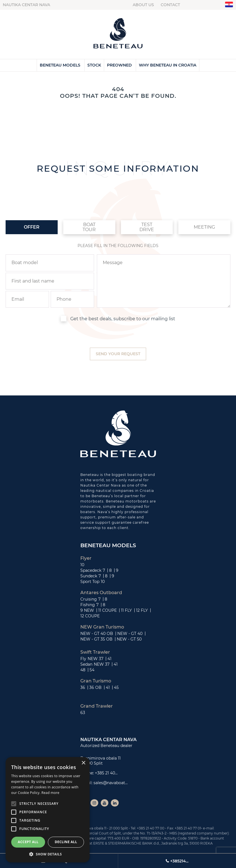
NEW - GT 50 (129, 639)
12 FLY (142, 610)
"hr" (229, 5)
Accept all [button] (28, 842)
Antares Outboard (101, 593)
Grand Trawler (97, 706)
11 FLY (126, 610)
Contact (170, 5)
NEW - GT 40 (130, 634)
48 (83, 670)
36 (83, 687)
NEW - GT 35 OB (96, 639)
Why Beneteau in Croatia (168, 65)
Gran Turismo (96, 681)
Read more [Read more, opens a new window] (50, 793)
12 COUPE (90, 616)
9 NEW (87, 610)
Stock (94, 65)
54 (92, 670)
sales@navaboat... (111, 783)
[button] (48, 854)
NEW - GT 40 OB (97, 634)
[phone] (72, 299)
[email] (27, 299)
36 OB (95, 687)
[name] (50, 281)
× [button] (83, 763)
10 (82, 565)
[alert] (48, 810)
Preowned (119, 65)
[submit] (118, 354)
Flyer (86, 558)
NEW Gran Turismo (102, 627)
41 (109, 659)
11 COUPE (108, 610)
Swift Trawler (95, 652)
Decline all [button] (66, 842)
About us (143, 5)
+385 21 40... (106, 773)
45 (116, 687)
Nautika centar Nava (26, 5)
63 (83, 713)
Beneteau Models (60, 65)
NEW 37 (95, 659)
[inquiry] (164, 281)
